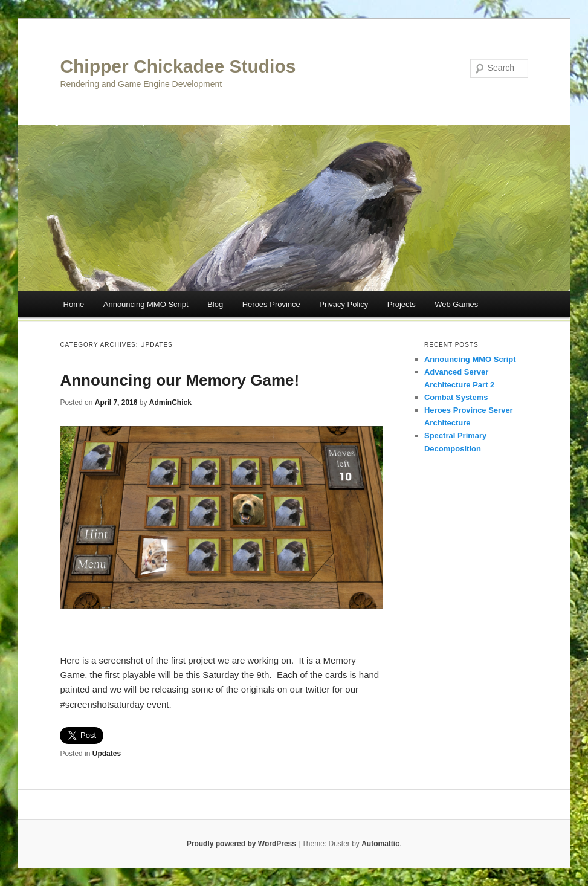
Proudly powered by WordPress (241, 844)
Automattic (380, 844)
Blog (215, 304)
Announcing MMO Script (146, 304)
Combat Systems (456, 397)
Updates (107, 754)
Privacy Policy (344, 304)
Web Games (456, 304)
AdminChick (170, 403)
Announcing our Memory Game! (179, 380)
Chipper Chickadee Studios (178, 66)
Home (74, 304)
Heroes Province (271, 304)
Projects (402, 304)
